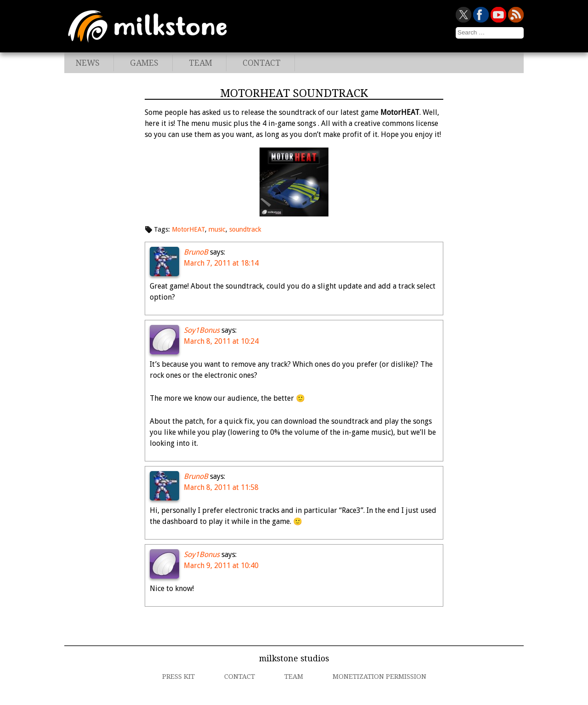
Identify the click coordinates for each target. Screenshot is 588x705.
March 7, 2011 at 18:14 (221, 263)
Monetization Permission (379, 677)
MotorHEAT (188, 229)
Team (201, 63)
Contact (262, 63)
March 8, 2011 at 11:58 (221, 487)
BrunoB (196, 252)
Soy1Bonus (202, 330)
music (217, 229)
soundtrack (245, 229)
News (88, 63)
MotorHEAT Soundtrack (294, 93)
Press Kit (178, 677)
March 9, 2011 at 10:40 (221, 566)
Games (144, 63)
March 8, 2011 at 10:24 (221, 341)
